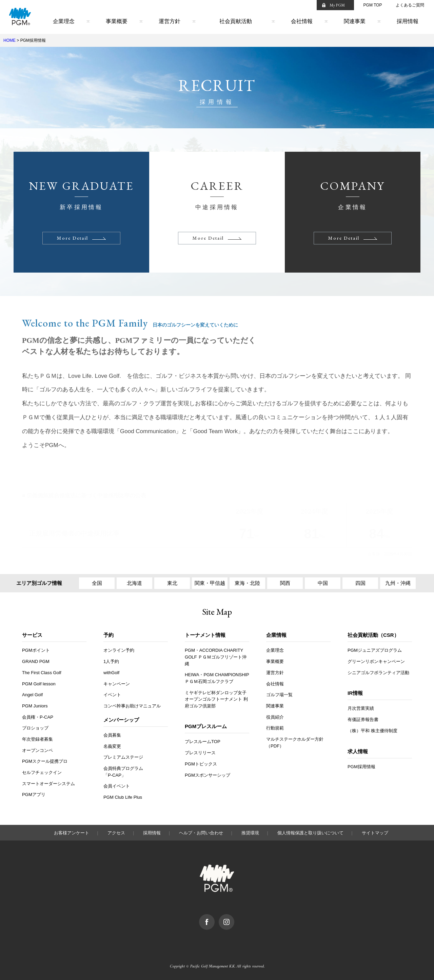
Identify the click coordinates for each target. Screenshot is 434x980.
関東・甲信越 (210, 583)
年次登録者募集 (37, 739)
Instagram (234, 918)
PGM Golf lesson (39, 684)
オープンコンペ (37, 750)
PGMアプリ (34, 794)
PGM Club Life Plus (123, 797)
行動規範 (275, 728)
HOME (9, 40)
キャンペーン (117, 684)
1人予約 (111, 661)
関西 (285, 583)
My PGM (337, 5)
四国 (360, 583)
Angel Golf (32, 695)
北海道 (134, 583)
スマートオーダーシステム (48, 784)
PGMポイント (36, 650)
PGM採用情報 (361, 767)
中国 (323, 583)
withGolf (111, 673)
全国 (97, 583)
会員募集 (112, 735)
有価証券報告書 (363, 719)
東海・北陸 (247, 583)
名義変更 (112, 746)
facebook (214, 918)
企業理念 (64, 21)
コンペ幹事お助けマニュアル (132, 706)
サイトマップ (375, 833)
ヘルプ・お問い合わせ (201, 833)
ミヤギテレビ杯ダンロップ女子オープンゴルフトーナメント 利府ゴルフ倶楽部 (216, 699)
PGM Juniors (35, 706)
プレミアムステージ (123, 757)
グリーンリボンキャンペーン (376, 661)
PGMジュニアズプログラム (375, 650)
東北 (172, 583)
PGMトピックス (201, 764)
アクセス (116, 833)
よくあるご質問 (410, 5)
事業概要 (117, 21)
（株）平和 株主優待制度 (372, 731)
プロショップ (35, 728)
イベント (112, 695)
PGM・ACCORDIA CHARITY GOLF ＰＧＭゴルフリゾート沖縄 (216, 657)
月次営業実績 (361, 708)
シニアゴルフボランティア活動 (378, 673)
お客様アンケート (72, 833)
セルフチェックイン (42, 772)
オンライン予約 (119, 650)
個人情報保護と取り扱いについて (310, 833)
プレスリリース (200, 753)
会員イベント (117, 786)
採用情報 (408, 21)
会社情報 (302, 21)
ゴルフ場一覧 (279, 695)
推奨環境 (250, 833)
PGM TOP (373, 5)
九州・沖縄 (398, 583)
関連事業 (355, 21)
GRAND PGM (36, 661)
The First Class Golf (42, 673)
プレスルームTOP (203, 742)
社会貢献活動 (236, 21)
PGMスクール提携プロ (45, 761)
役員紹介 (275, 717)
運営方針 (170, 21)
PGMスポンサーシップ (208, 775)
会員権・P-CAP (38, 717)
